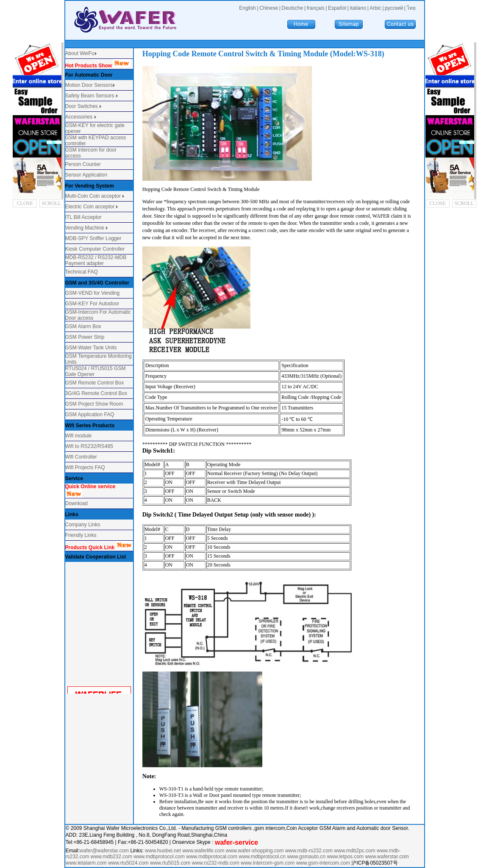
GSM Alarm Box (83, 326)
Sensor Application (86, 175)
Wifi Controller (81, 457)
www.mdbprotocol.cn (263, 857)
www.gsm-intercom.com (324, 863)
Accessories (80, 117)
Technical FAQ (82, 272)
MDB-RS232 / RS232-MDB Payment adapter (96, 260)
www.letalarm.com (86, 863)
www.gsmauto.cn (306, 857)
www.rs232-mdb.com (216, 863)
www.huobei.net (163, 851)
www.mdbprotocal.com (212, 857)
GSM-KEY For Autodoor (92, 304)
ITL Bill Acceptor (83, 217)
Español (337, 8)
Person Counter (83, 164)
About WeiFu (80, 53)
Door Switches (82, 106)
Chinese (269, 8)
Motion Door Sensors (89, 85)
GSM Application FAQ (90, 415)
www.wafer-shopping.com (255, 851)
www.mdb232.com (112, 857)
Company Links (83, 525)
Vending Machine (85, 228)
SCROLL (51, 203)
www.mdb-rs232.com (310, 851)
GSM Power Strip (85, 337)
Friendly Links (81, 535)
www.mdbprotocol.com (160, 857)
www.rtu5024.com (128, 863)
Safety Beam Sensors (90, 96)
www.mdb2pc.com (355, 851)
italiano (358, 8)
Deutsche (293, 8)
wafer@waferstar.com (104, 851)
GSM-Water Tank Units (91, 348)
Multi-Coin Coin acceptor (93, 196)
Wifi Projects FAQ (85, 467)
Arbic (375, 8)
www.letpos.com (346, 857)
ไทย (411, 8)
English (247, 8)
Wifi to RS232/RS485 (89, 446)
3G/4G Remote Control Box (96, 393)
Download (76, 503)
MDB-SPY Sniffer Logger (93, 238)
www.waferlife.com (203, 851)
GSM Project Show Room (94, 404)
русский (394, 8)
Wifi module (79, 436)
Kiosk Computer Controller (95, 249)
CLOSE (25, 203)
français (316, 8)
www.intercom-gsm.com (268, 863)
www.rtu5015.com (170, 863)
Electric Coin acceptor (90, 207)
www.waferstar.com (387, 857)
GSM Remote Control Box (95, 383)
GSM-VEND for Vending (93, 293)
